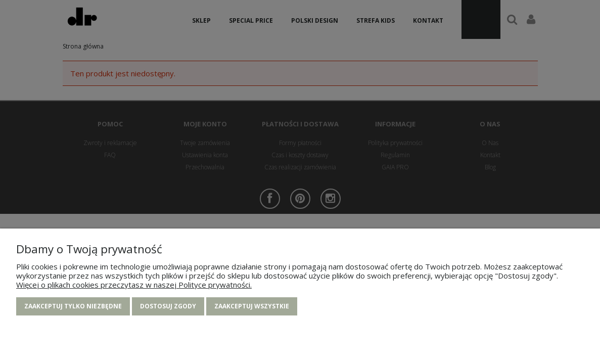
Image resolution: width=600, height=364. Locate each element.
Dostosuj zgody (168, 306)
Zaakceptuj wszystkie (252, 306)
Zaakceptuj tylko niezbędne (73, 306)
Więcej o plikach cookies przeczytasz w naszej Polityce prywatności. (134, 285)
